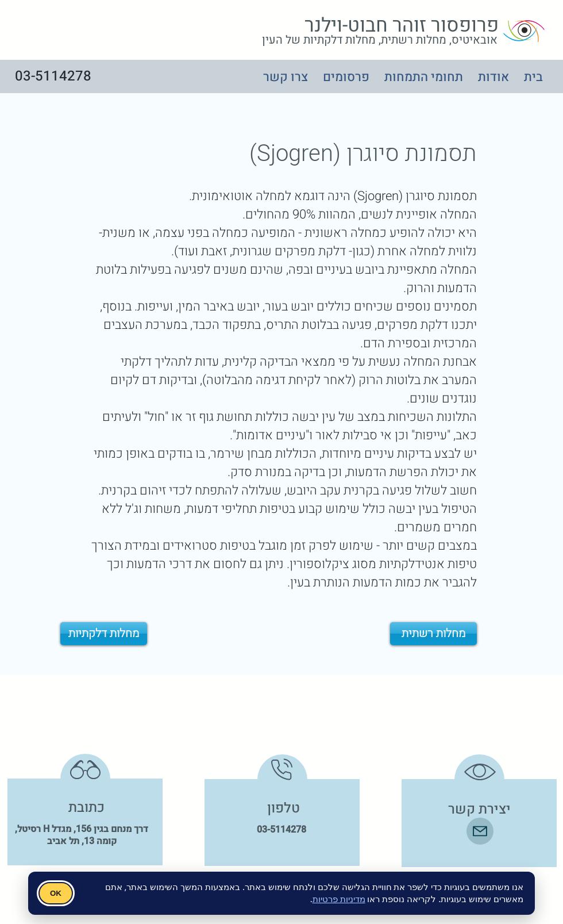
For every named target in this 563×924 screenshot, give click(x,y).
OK (56, 893)
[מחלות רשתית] (433, 634)
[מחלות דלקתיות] (104, 634)
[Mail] (480, 831)
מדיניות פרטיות (339, 899)
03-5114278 (281, 830)
